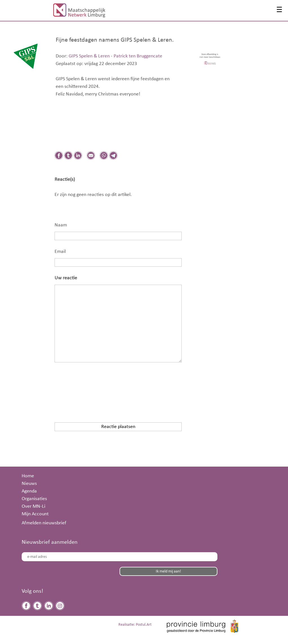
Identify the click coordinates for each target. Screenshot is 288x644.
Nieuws (29, 483)
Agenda (29, 491)
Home (28, 476)
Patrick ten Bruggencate (138, 56)
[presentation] (97, 389)
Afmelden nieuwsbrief (44, 523)
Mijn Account (35, 514)
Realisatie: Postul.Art (135, 625)
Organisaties (34, 499)
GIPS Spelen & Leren (89, 56)
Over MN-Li (33, 506)
